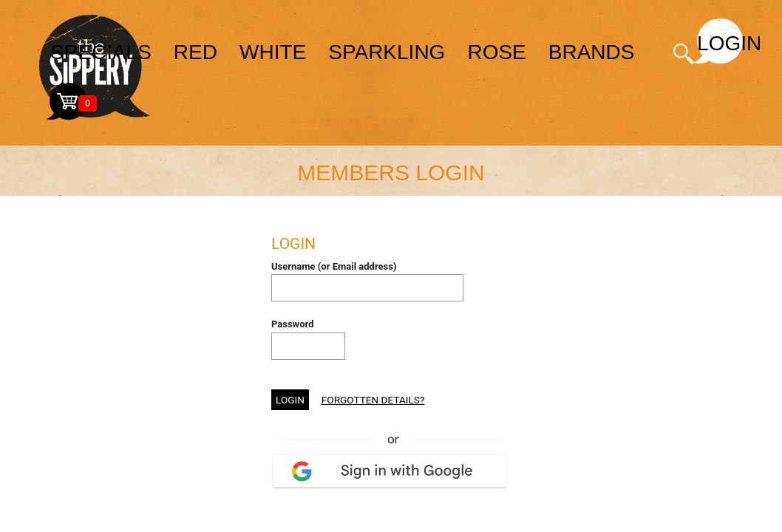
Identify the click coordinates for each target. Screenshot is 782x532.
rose (496, 52)
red (195, 52)
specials (101, 52)
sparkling (387, 52)
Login (720, 43)
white (273, 52)
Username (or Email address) (334, 266)
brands (592, 52)
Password (292, 324)
